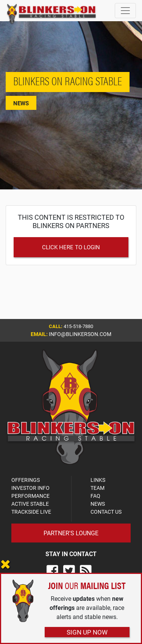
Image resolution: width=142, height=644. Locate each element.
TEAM (98, 488)
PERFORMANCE (30, 496)
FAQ (95, 496)
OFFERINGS (26, 480)
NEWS (98, 504)
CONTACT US (106, 512)
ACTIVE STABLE (30, 504)
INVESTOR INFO (30, 488)
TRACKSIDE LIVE (31, 512)
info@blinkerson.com (80, 334)
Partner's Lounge (71, 533)
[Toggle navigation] (125, 11)
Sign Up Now (87, 632)
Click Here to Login (71, 247)
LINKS (98, 480)
